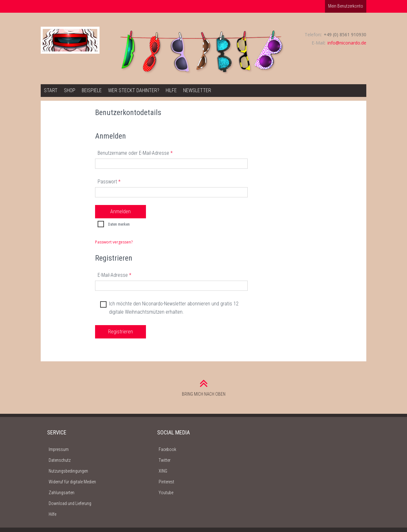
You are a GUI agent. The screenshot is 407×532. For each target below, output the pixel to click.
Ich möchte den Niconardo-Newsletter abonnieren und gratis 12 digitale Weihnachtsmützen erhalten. (168, 307)
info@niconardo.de (347, 43)
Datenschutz (60, 460)
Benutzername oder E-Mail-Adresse (135, 153)
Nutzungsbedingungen (68, 471)
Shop (70, 90)
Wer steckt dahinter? (134, 90)
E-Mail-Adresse (114, 275)
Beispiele (92, 90)
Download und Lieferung (70, 503)
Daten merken (113, 225)
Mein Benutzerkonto (346, 6)
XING (163, 471)
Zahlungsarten (62, 493)
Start (51, 90)
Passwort (109, 182)
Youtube (166, 493)
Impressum (59, 449)
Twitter (165, 460)
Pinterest (166, 482)
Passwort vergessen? (114, 242)
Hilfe (171, 90)
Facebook (167, 449)
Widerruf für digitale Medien (72, 482)
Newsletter (197, 90)
